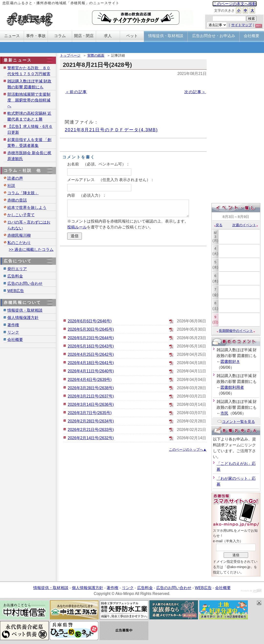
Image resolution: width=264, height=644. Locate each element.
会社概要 (15, 340)
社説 (11, 186)
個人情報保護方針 (23, 318)
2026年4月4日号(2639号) (90, 380)
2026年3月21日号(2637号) (91, 396)
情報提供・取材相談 (25, 310)
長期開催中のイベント (236, 331)
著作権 (13, 325)
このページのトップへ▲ (188, 450)
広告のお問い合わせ (25, 283)
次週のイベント (245, 225)
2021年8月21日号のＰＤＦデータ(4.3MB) (111, 130)
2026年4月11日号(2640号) (91, 371)
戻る (218, 225)
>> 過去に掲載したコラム (31, 250)
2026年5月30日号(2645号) (91, 329)
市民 (224, 413)
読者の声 (15, 178)
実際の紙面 (96, 55)
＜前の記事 (76, 92)
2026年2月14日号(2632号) (91, 438)
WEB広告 (16, 291)
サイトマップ (242, 25)
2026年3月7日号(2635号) (90, 413)
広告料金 (15, 276)
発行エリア (17, 269)
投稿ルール (77, 227)
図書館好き (230, 362)
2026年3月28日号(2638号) (91, 388)
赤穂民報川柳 (19, 235)
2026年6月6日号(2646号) (90, 321)
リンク (13, 332)
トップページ (70, 55)
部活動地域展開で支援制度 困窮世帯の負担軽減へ (29, 100)
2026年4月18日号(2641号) (91, 363)
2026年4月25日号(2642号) (91, 354)
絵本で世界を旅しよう (27, 208)
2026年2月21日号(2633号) (91, 430)
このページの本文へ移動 (235, 4)
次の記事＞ (195, 92)
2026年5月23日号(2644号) (91, 338)
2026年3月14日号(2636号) (91, 404)
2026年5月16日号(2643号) (91, 346)
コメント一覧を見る (236, 422)
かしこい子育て (21, 215)
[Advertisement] (133, 282)
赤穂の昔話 (17, 200)
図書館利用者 (232, 387)
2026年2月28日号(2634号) (91, 421)
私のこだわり (19, 243)
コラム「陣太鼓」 (23, 193)
